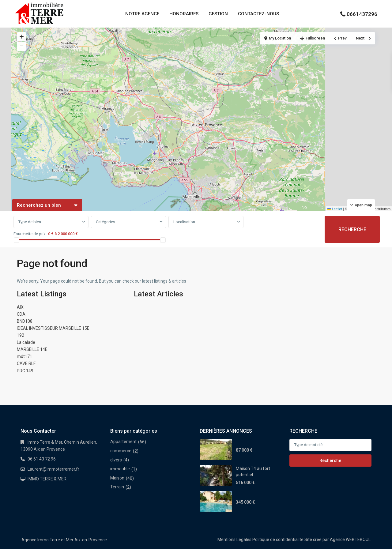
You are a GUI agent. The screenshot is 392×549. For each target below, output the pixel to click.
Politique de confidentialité (278, 540)
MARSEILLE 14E (32, 349)
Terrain (117, 487)
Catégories (106, 222)
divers (116, 460)
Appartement (123, 442)
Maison (117, 478)
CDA (21, 314)
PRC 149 (25, 371)
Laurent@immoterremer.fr (53, 469)
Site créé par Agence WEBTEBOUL (337, 540)
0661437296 (362, 14)
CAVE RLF (26, 363)
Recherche (330, 461)
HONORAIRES (184, 14)
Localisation (184, 222)
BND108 (25, 321)
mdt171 (24, 356)
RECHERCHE (352, 229)
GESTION (218, 14)
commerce (121, 451)
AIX (20, 307)
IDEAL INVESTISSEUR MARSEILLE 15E (53, 328)
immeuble (120, 469)
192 (21, 335)
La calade (26, 342)
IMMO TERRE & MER (47, 479)
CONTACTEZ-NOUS (258, 14)
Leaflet (335, 209)
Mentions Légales (234, 540)
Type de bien (30, 222)
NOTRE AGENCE (142, 14)
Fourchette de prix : (30, 234)
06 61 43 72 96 (42, 459)
